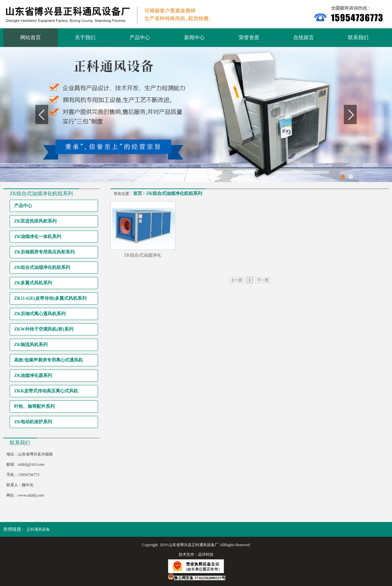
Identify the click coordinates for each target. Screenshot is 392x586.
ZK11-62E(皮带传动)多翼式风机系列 (50, 298)
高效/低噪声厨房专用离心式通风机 (49, 360)
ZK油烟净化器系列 (33, 375)
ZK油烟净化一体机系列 (38, 237)
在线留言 (304, 37)
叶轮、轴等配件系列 (34, 406)
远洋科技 (206, 554)
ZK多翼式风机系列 (33, 283)
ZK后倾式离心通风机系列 (40, 314)
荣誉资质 (249, 37)
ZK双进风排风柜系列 (35, 221)
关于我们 (85, 37)
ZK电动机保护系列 (33, 422)
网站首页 (31, 37)
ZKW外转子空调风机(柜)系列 (44, 329)
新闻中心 (194, 37)
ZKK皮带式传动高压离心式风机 (46, 391)
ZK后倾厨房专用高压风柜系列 (44, 252)
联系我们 (358, 37)
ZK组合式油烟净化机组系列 (42, 267)
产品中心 (140, 37)
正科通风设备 (38, 529)
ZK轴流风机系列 (31, 345)
